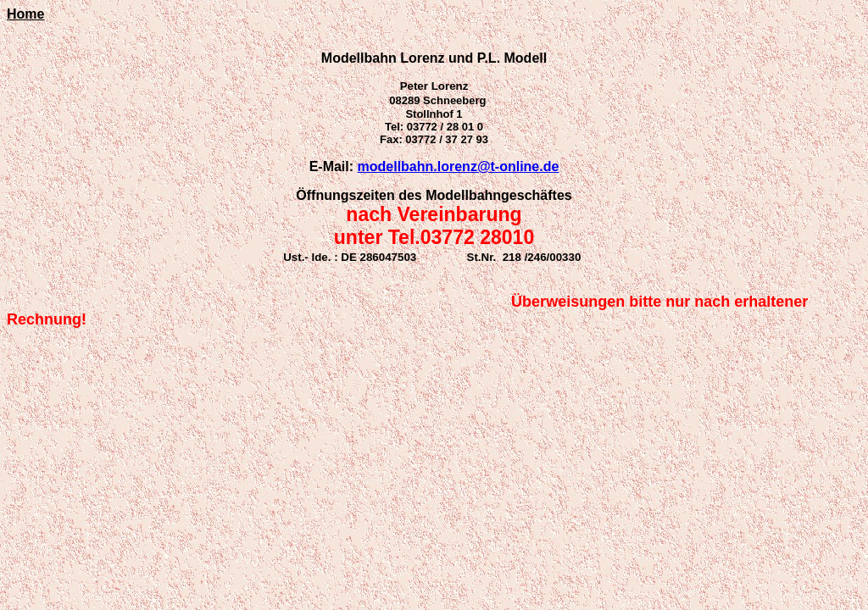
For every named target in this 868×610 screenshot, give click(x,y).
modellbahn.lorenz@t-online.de (459, 166)
